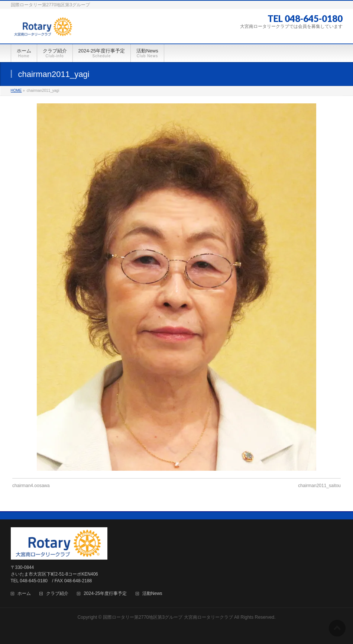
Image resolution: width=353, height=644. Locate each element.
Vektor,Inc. (212, 625)
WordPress (143, 625)
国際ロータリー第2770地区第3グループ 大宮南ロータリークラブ (168, 617)
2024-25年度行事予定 (105, 594)
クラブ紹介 (57, 594)
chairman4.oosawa (31, 486)
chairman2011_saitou (319, 486)
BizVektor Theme (177, 625)
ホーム (24, 594)
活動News (152, 594)
